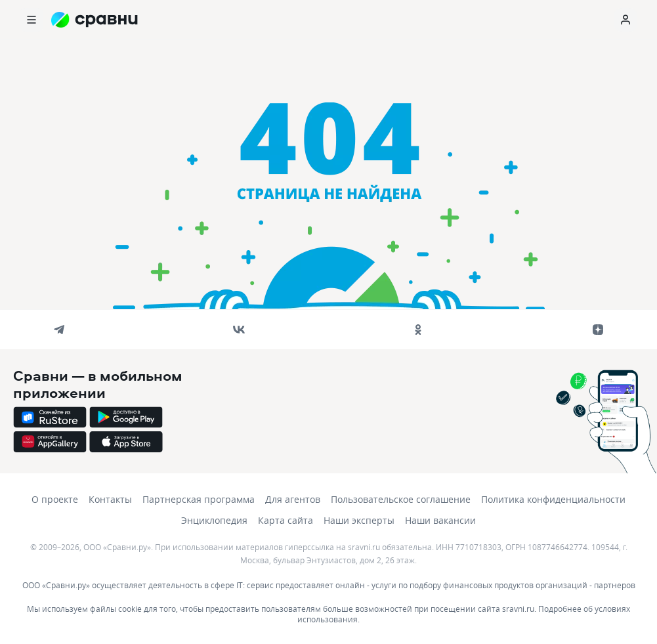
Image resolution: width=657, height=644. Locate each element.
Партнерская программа (199, 499)
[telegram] (59, 330)
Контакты (110, 499)
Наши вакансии (440, 520)
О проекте (55, 499)
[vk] (239, 330)
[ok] (418, 330)
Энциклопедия (214, 520)
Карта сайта (286, 520)
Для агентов (293, 499)
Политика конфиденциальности (553, 499)
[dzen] (598, 330)
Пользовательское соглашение (401, 499)
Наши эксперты (359, 520)
